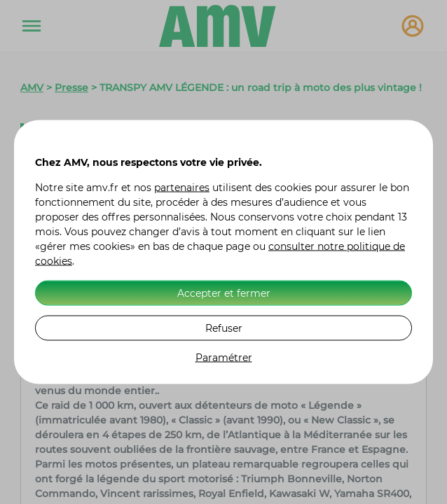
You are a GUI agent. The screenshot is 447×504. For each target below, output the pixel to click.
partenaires (182, 188)
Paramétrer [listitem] (224, 358)
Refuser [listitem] (224, 328)
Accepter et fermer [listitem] (224, 293)
